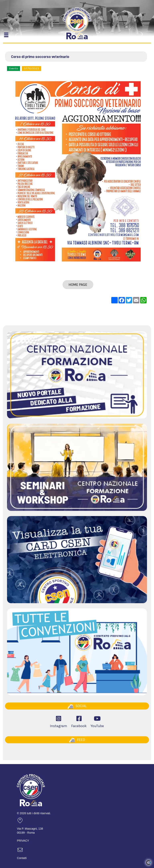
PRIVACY (23, 841)
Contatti (22, 858)
